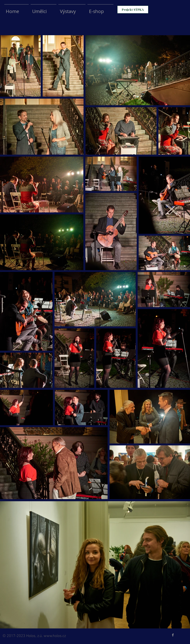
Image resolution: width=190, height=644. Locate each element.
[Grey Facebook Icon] (173, 635)
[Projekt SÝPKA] (133, 10)
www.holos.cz (55, 636)
